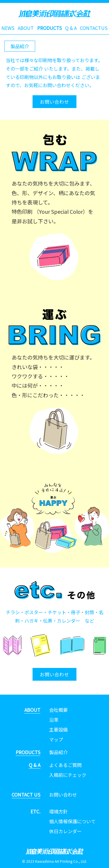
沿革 (54, 720)
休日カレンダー (65, 831)
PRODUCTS (50, 28)
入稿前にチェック (68, 775)
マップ (56, 739)
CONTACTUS (94, 28)
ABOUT (26, 28)
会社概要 (58, 710)
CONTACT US (26, 795)
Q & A (71, 28)
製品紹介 (58, 752)
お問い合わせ (54, 102)
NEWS (8, 28)
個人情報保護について (72, 821)
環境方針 (58, 811)
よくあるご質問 (65, 765)
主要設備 (58, 729)
